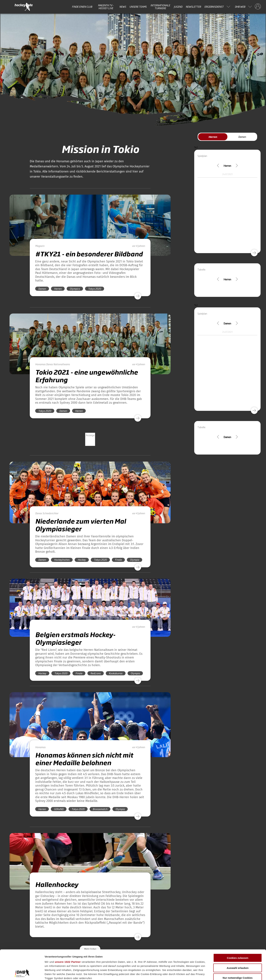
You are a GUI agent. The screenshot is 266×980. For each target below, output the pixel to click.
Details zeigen (181, 973)
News (123, 7)
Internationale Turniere (160, 7)
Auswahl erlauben (238, 940)
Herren (213, 137)
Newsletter (193, 7)
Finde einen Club (82, 7)
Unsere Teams (138, 7)
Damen (242, 137)
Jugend (178, 7)
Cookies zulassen (238, 930)
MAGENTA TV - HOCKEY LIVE (106, 7)
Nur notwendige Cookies (238, 950)
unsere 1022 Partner (68, 934)
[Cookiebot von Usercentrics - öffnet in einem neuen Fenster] (22, 973)
